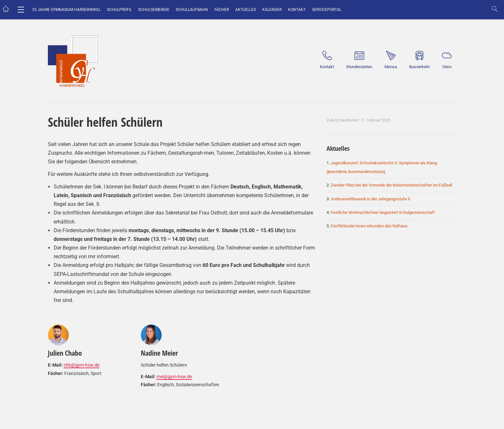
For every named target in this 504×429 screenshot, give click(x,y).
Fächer (222, 10)
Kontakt (297, 10)
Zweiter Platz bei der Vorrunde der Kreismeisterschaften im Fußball (392, 185)
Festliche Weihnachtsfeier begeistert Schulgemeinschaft (383, 212)
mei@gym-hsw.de (174, 377)
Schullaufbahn (192, 10)
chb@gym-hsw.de (81, 365)
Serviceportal (327, 10)
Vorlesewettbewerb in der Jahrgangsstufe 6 (370, 199)
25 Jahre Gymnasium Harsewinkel (66, 10)
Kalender (272, 10)
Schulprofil (119, 10)
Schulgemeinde (154, 10)
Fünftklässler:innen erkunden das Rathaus (369, 226)
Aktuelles (246, 10)
